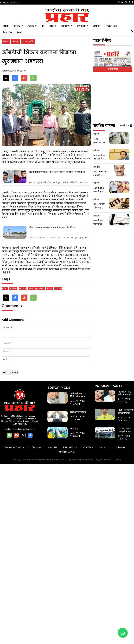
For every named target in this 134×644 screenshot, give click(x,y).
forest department (36, 423)
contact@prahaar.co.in (25, 564)
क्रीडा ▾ (53, 26)
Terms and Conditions (15, 582)
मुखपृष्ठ (5, 26)
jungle (50, 423)
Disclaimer (37, 582)
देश (43, 26)
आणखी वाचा (126, 126)
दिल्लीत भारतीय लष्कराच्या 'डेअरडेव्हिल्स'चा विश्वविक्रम (52, 295)
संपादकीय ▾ (66, 26)
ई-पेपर (20, 32)
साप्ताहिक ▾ (82, 26)
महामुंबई (97, 167)
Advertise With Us (67, 587)
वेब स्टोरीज (7, 32)
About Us (52, 582)
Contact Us (104, 582)
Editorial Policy (70, 582)
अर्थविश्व (97, 26)
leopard (23, 423)
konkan (13, 423)
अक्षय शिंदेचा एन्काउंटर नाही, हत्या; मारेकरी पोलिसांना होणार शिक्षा (57, 239)
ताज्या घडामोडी (28, 41)
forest (5, 423)
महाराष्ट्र (16, 41)
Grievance (121, 582)
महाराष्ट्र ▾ (32, 26)
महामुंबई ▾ (18, 26)
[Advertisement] (46, 183)
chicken (58, 423)
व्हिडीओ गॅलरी (111, 26)
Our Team (88, 582)
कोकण (6, 41)
